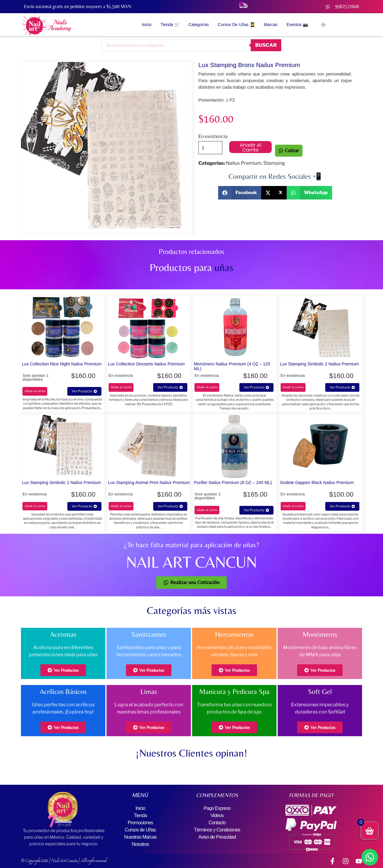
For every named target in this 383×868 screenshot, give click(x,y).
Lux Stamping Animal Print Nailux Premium (149, 483)
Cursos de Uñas (140, 830)
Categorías (199, 25)
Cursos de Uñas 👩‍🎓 (236, 25)
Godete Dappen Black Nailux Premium (317, 483)
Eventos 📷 (297, 25)
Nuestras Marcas (140, 837)
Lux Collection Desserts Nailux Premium (146, 364)
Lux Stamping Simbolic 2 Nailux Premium (320, 364)
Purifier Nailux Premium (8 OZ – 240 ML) (233, 483)
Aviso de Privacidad (217, 837)
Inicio (147, 25)
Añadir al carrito (250, 147)
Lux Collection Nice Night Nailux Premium (62, 364)
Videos (217, 815)
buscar (266, 45)
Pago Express (217, 808)
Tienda (140, 815)
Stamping (274, 163)
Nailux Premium (244, 163)
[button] (240, 193)
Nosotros (140, 844)
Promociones (140, 823)
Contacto (217, 823)
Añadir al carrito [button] (35, 391)
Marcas (271, 25)
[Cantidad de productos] (210, 148)
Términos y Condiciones (217, 830)
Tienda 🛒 (170, 25)
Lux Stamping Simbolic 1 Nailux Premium (61, 483)
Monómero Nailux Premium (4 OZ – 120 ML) (232, 366)
